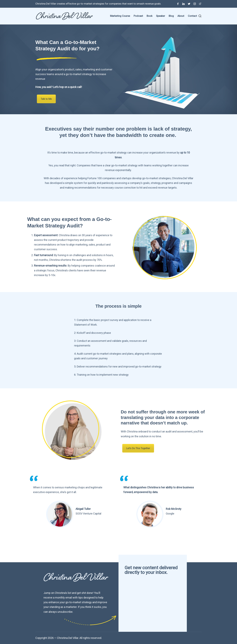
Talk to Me (46, 99)
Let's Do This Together (138, 448)
